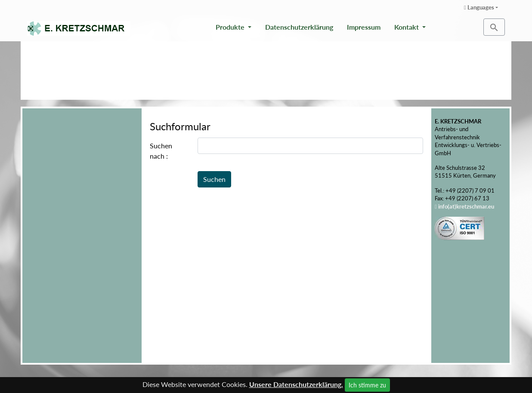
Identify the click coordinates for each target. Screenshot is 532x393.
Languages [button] (479, 7)
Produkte (231, 27)
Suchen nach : (161, 151)
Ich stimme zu (367, 385)
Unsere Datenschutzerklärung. (296, 384)
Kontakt (407, 27)
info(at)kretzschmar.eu (466, 206)
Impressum (364, 27)
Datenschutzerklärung (299, 27)
